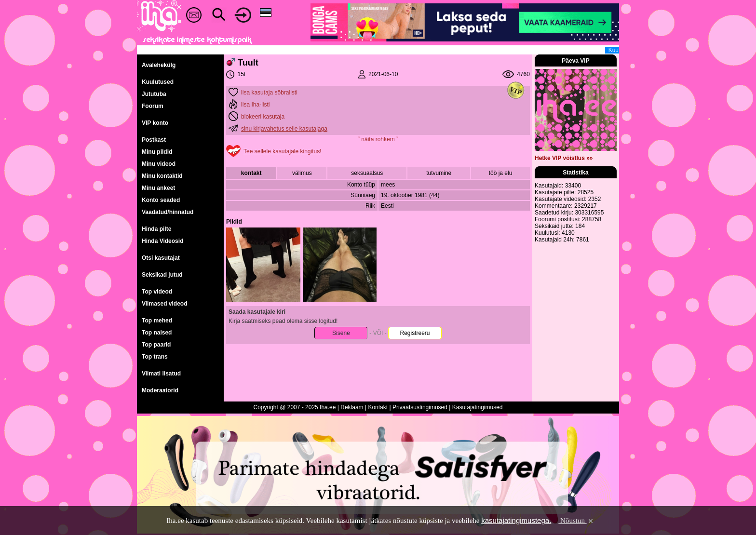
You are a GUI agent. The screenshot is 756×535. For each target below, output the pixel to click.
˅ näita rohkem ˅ (378, 139)
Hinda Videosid (162, 241)
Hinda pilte (156, 229)
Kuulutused (158, 82)
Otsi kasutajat (161, 258)
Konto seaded (161, 200)
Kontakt (378, 407)
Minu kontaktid (162, 176)
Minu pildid (157, 152)
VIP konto (155, 123)
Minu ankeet (158, 188)
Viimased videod (164, 304)
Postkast (154, 140)
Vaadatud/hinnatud (168, 212)
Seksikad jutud (162, 275)
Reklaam (352, 407)
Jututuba (154, 94)
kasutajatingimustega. (516, 520)
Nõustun (576, 521)
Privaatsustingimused (420, 407)
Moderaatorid (160, 390)
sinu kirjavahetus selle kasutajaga (284, 129)
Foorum (153, 106)
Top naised (157, 333)
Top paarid (156, 345)
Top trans (155, 357)
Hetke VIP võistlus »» (564, 158)
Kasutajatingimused (478, 407)
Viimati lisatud (161, 374)
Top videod (157, 292)
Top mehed (157, 321)
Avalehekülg (159, 65)
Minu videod (159, 164)
